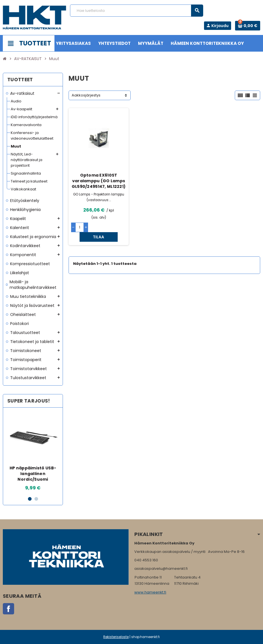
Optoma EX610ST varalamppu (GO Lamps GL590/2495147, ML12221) (99, 181)
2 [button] (36, 499)
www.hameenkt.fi (150, 592)
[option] (33, 452)
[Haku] (136, 11)
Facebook (8, 609)
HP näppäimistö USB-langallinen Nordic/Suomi (33, 474)
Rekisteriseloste (116, 637)
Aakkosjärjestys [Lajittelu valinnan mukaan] (86, 95)
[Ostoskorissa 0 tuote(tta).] (248, 26)
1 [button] (30, 499)
